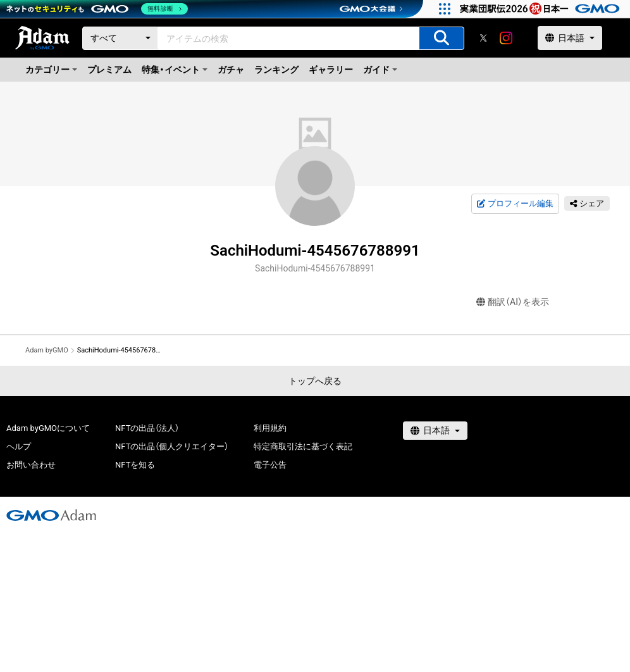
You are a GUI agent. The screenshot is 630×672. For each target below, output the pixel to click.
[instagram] (506, 38)
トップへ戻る (315, 381)
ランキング (276, 70)
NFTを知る (135, 465)
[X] (483, 38)
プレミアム (109, 70)
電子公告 (270, 465)
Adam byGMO (47, 350)
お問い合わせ (31, 465)
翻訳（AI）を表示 (513, 302)
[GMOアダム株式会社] (51, 515)
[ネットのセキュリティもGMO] (97, 9)
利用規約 (270, 428)
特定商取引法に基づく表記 (303, 446)
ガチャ (231, 70)
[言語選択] (570, 38)
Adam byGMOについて (48, 428)
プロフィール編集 (515, 204)
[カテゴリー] (120, 38)
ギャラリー (331, 70)
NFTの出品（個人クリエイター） (172, 446)
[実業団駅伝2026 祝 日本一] (542, 9)
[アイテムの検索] (442, 38)
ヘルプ (19, 446)
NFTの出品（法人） (147, 428)
